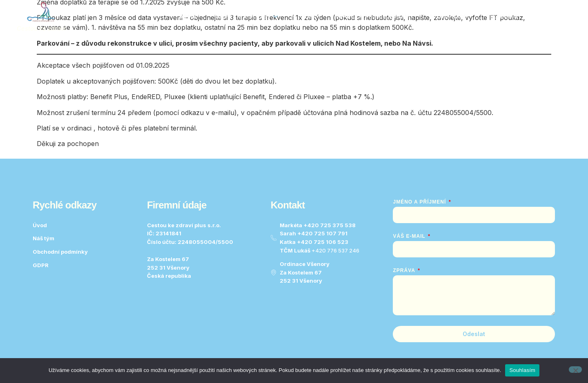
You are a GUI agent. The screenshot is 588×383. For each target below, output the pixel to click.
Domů (187, 17)
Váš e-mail (410, 236)
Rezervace (502, 17)
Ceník (308, 17)
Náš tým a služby (246, 17)
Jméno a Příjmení (420, 202)
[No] (575, 370)
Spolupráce (448, 17)
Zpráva (405, 270)
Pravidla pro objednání (373, 17)
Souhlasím (522, 370)
